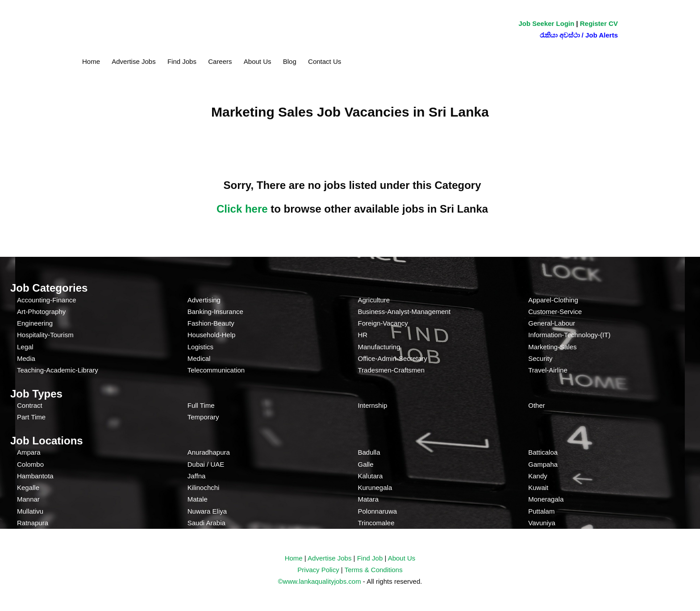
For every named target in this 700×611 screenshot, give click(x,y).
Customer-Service (555, 312)
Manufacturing (379, 347)
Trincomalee (376, 523)
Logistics (200, 347)
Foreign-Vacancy (383, 323)
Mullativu (30, 511)
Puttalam (541, 511)
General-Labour (552, 323)
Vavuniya (542, 523)
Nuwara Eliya (207, 511)
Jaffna (197, 476)
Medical (199, 358)
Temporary (203, 417)
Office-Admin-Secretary (393, 358)
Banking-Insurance (215, 312)
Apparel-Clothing (553, 300)
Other (537, 405)
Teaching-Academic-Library (58, 370)
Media (26, 358)
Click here (242, 209)
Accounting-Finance (47, 300)
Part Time (31, 417)
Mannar (28, 499)
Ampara (29, 452)
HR (363, 335)
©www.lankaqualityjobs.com (320, 581)
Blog (290, 61)
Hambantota (35, 476)
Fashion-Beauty (211, 323)
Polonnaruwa (378, 511)
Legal (25, 347)
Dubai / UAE (206, 464)
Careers (220, 61)
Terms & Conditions (374, 570)
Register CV (599, 23)
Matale (198, 499)
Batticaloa (543, 452)
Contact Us (325, 61)
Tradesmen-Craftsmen (392, 370)
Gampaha (543, 464)
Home (91, 61)
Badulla (369, 452)
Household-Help (212, 335)
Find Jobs (182, 61)
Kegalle (28, 488)
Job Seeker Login (546, 23)
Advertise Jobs (133, 61)
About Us (258, 61)
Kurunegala (375, 488)
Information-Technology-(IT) (569, 335)
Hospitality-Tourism (45, 335)
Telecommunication (216, 370)
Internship (373, 405)
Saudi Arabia (206, 523)
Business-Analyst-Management (404, 312)
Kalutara (371, 476)
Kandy (538, 476)
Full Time (201, 405)
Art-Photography (41, 312)
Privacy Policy (318, 570)
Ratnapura (33, 523)
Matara (369, 499)
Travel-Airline (548, 370)
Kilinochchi (204, 488)
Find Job (370, 558)
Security (540, 358)
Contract (30, 405)
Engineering (35, 323)
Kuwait (538, 488)
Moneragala (546, 499)
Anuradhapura (209, 452)
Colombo (30, 464)
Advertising (204, 300)
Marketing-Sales (552, 347)
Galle (366, 464)
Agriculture (374, 300)
